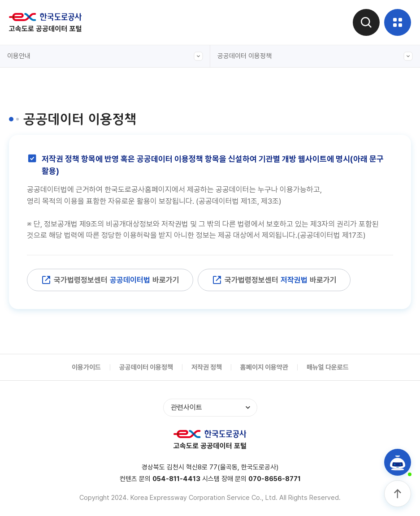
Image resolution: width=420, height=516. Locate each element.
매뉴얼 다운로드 (328, 367)
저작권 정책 (207, 367)
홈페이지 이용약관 (264, 367)
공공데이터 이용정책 (315, 56)
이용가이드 (86, 367)
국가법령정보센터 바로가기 (110, 280)
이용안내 (105, 56)
